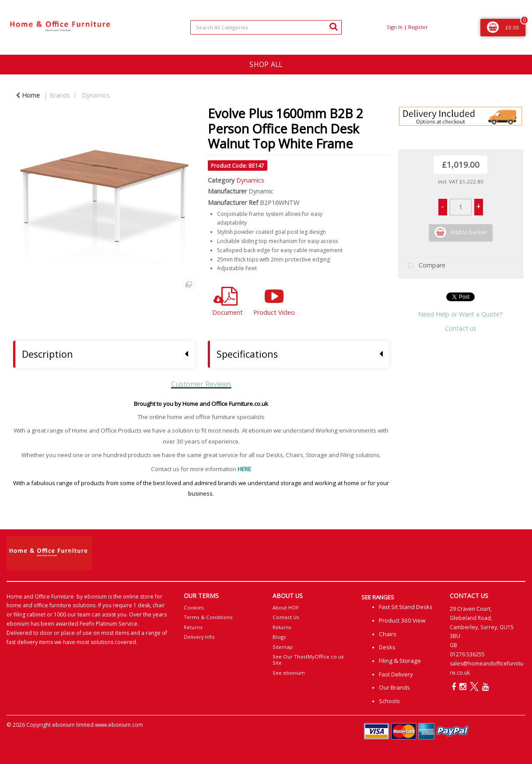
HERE (244, 469)
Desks (387, 647)
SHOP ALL (266, 64)
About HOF (286, 607)
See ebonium (289, 673)
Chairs (388, 634)
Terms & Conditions (208, 617)
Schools (389, 701)
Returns (193, 627)
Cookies (194, 607)
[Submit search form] (333, 26)
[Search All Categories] (266, 27)
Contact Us (286, 617)
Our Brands (394, 687)
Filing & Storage (400, 661)
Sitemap (283, 647)
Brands (60, 95)
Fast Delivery (396, 674)
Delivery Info (199, 637)
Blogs (279, 637)
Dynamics (96, 95)
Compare (425, 266)
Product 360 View (402, 620)
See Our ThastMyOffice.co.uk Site (308, 660)
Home (28, 95)
